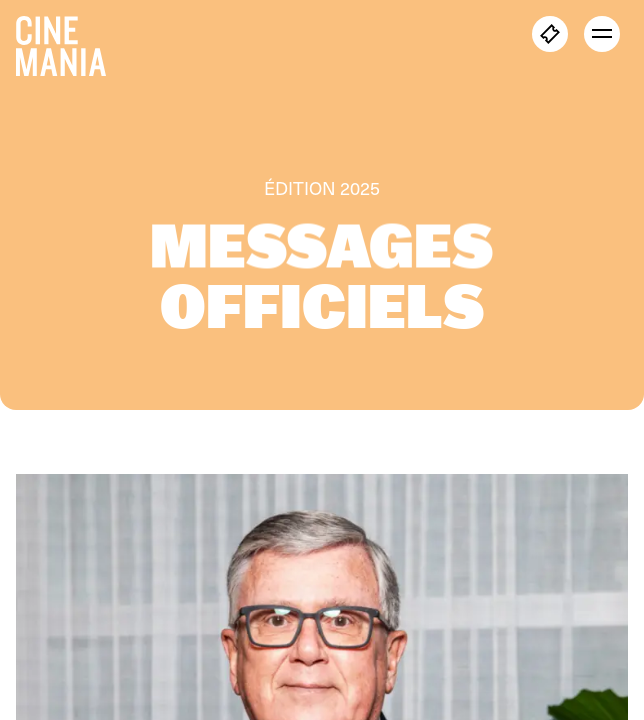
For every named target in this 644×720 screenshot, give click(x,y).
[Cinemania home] (69, 42)
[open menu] (602, 34)
